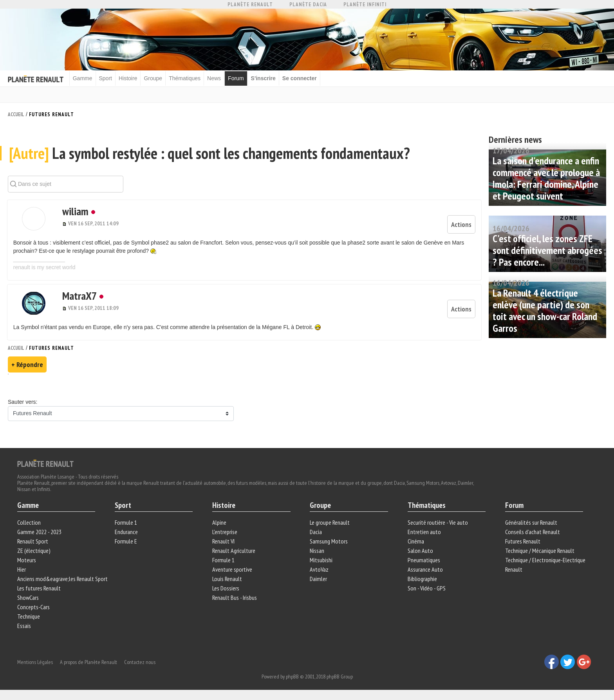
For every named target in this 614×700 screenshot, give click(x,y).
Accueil (16, 114)
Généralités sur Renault (531, 523)
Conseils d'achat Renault (532, 532)
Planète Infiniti (365, 4)
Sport (107, 78)
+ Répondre (27, 364)
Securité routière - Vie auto (437, 523)
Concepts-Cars (34, 607)
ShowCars (28, 598)
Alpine (220, 523)
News (216, 78)
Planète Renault (250, 4)
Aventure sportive (233, 570)
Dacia (316, 532)
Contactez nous (140, 661)
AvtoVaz (319, 570)
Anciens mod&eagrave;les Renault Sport (63, 579)
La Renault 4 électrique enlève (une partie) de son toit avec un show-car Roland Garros (545, 310)
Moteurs (27, 560)
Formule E (126, 542)
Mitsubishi (321, 560)
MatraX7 (76, 296)
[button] (33, 220)
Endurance (127, 532)
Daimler (318, 579)
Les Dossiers (226, 588)
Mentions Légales (35, 661)
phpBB (292, 675)
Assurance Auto (425, 570)
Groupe (155, 78)
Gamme (84, 78)
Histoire (129, 78)
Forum (237, 78)
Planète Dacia (308, 4)
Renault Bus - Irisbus (235, 598)
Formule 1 (126, 523)
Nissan (317, 551)
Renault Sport (33, 542)
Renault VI (224, 542)
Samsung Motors (329, 542)
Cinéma (415, 542)
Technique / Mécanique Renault (539, 551)
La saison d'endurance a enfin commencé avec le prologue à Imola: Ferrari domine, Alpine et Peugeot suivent (546, 178)
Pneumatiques (423, 560)
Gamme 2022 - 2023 (40, 532)
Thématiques (186, 78)
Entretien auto (424, 532)
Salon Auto (420, 551)
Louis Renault (228, 579)
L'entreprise (225, 532)
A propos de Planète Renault (89, 661)
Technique (29, 617)
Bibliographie (422, 579)
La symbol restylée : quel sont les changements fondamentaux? (210, 155)
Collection (29, 523)
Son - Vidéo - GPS (426, 588)
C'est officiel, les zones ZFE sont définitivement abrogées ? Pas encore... (547, 250)
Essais (24, 626)
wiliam (72, 213)
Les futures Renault (39, 588)
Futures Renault (51, 114)
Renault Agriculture (234, 551)
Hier (22, 570)
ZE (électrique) (34, 551)
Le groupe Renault (330, 523)
